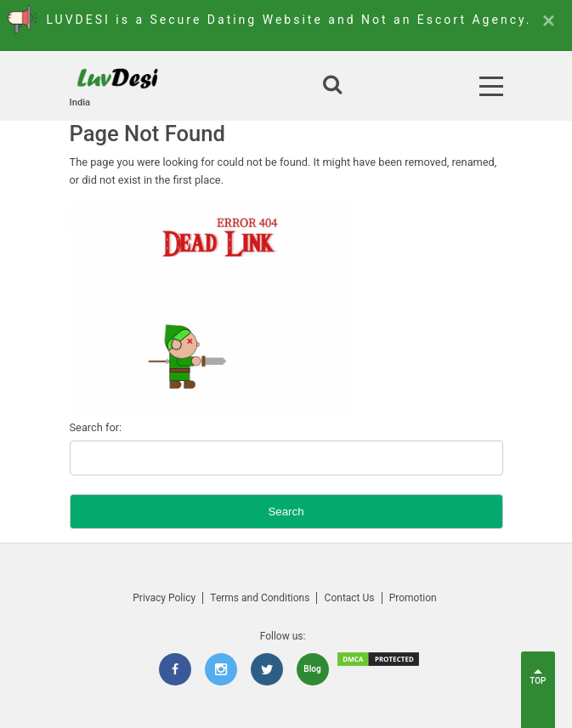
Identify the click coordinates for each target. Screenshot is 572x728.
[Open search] (332, 86)
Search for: (96, 427)
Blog (312, 669)
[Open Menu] (491, 86)
